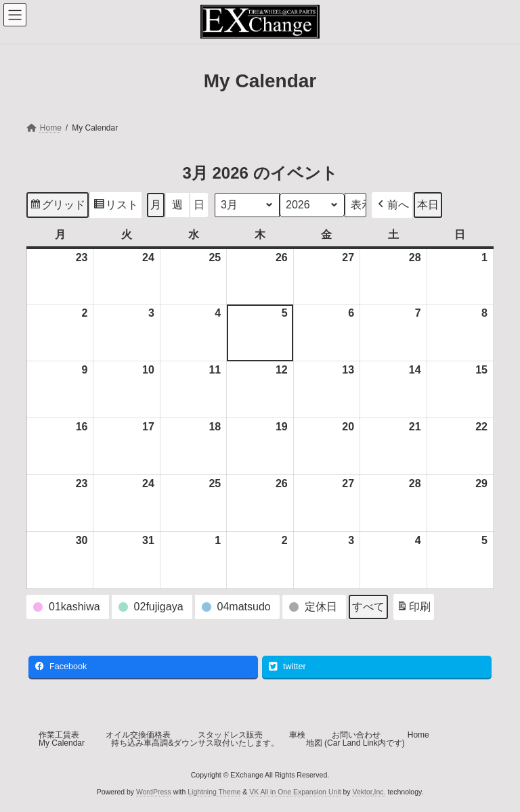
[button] (392, 205)
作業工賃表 (59, 735)
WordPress (154, 792)
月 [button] (156, 205)
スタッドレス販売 (230, 735)
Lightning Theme (214, 792)
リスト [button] (115, 207)
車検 (297, 735)
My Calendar (62, 743)
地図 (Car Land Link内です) (355, 743)
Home (418, 735)
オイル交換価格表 (138, 735)
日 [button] (199, 205)
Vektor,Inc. (369, 792)
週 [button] (177, 205)
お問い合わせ (356, 735)
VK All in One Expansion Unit (295, 792)
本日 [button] (428, 205)
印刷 (413, 609)
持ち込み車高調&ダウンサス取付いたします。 (195, 743)
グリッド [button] (57, 207)
